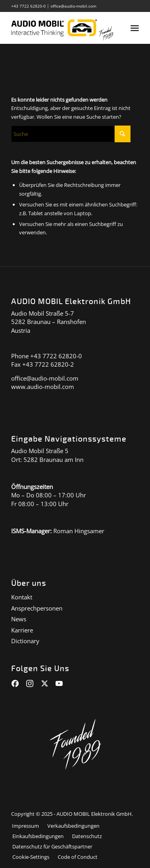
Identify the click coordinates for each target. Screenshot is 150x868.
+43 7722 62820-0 (28, 6)
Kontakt (22, 597)
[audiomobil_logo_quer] (62, 28)
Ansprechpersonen (37, 608)
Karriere (22, 630)
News (19, 619)
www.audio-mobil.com (43, 387)
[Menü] (135, 28)
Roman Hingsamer (79, 531)
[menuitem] (135, 28)
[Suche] (71, 134)
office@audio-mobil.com (73, 6)
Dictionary (25, 641)
